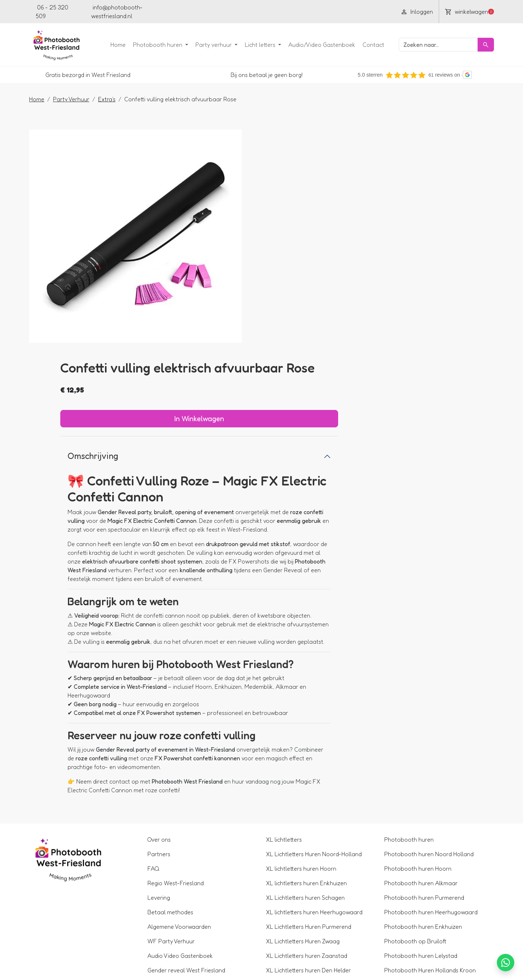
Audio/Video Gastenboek (315, 44)
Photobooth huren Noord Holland (426, 732)
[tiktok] (254, 11)
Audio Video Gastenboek (183, 833)
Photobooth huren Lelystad (417, 833)
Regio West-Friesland (179, 761)
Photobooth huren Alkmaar (418, 761)
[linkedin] (215, 11)
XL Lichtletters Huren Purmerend (309, 804)
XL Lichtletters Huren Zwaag (303, 819)
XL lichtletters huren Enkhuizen (306, 761)
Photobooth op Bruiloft (412, 819)
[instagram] (228, 11)
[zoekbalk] (432, 44)
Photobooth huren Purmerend (421, 775)
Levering (162, 775)
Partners (162, 732)
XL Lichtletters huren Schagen (305, 775)
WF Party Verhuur (174, 819)
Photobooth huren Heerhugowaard (428, 790)
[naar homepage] (61, 44)
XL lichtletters (284, 717)
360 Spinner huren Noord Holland (425, 877)
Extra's (113, 98)
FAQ (157, 746)
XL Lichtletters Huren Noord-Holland (314, 732)
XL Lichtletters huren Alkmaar (305, 891)
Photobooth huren (152, 44)
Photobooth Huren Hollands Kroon (427, 848)
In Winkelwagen (376, 207)
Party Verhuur (78, 98)
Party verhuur (208, 44)
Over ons (162, 717)
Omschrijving (299, 244)
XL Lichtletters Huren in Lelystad (308, 877)
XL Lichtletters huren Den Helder (308, 848)
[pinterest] (241, 11)
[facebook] (190, 11)
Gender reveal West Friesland (190, 848)
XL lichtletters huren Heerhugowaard (314, 790)
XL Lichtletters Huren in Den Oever (311, 862)
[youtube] (202, 11)
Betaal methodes (174, 790)
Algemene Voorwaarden (183, 804)
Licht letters (254, 44)
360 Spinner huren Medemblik (420, 920)
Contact (367, 44)
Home (112, 44)
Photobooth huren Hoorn (415, 746)
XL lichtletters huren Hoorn (301, 746)
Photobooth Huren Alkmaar (418, 862)
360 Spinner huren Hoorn (414, 891)
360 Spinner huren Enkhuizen (419, 906)
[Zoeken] (479, 44)
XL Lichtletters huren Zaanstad (307, 833)
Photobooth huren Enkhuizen (420, 804)
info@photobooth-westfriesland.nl (118, 12)
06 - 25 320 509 (55, 12)
